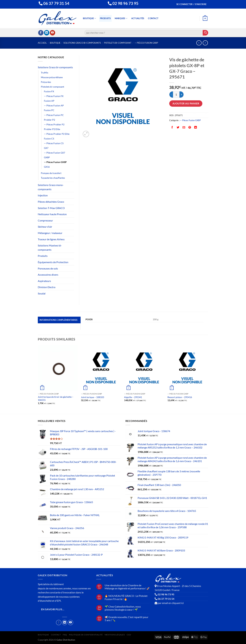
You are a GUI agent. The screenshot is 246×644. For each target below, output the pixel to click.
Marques (121, 18)
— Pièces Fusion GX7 (55, 153)
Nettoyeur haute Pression (52, 214)
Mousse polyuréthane (52, 77)
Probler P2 (49, 120)
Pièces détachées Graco (51, 202)
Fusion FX (49, 91)
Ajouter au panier (186, 103)
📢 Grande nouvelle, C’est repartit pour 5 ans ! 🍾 (126, 619)
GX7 (46, 148)
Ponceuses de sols (48, 268)
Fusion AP (49, 101)
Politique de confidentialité (86, 635)
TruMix (45, 73)
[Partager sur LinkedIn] (196, 128)
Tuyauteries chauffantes (53, 178)
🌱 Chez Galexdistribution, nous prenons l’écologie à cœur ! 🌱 (123, 608)
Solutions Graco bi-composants (82, 43)
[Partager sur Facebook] (172, 128)
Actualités (138, 18)
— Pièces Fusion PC (54, 115)
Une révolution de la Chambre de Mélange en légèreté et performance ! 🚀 (127, 587)
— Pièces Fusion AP (54, 105)
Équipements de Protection (53, 262)
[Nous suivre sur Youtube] (52, 33)
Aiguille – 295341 (133, 397)
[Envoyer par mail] (184, 128)
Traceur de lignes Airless (51, 239)
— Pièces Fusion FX (54, 96)
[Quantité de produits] (176, 95)
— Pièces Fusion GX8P (146, 43)
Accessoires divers (48, 275)
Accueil (42, 43)
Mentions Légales (115, 635)
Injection (43, 195)
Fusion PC (49, 110)
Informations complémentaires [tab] (58, 320)
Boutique (89, 18)
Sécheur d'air (45, 227)
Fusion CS (49, 139)
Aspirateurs (44, 281)
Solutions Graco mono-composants (51, 187)
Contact (153, 18)
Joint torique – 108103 (92, 397)
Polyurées (46, 82)
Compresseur (45, 220)
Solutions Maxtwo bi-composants (50, 247)
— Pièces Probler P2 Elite (57, 134)
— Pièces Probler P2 (54, 124)
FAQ (65, 635)
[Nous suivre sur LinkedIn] (47, 33)
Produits (105, 18)
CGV (129, 635)
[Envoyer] (205, 33)
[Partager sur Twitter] (178, 128)
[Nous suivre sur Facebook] (41, 33)
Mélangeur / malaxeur (50, 233)
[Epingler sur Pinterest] (190, 128)
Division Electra (47, 287)
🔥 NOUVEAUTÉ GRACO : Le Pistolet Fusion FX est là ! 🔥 (126, 597)
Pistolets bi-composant (118, 43)
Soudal (42, 293)
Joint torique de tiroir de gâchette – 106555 (56, 398)
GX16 (47, 167)
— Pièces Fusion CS (54, 143)
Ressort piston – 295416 (180, 397)
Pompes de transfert (51, 173)
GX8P (47, 157)
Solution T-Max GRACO (51, 208)
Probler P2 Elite (52, 129)
